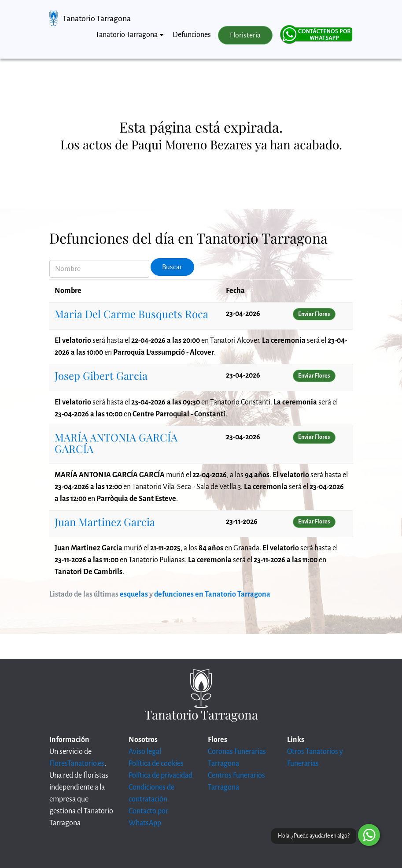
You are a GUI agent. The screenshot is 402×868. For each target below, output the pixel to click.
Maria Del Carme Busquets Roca (131, 314)
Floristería (245, 35)
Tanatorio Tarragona (97, 19)
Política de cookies (156, 764)
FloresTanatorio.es (77, 764)
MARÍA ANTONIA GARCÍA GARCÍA (116, 443)
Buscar (172, 267)
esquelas (134, 594)
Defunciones (192, 35)
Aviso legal (145, 752)
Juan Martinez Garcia (105, 522)
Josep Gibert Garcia (101, 375)
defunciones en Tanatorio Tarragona (212, 594)
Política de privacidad (160, 775)
